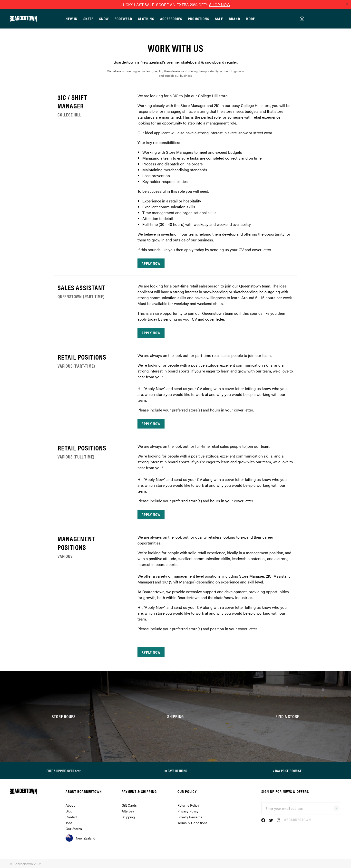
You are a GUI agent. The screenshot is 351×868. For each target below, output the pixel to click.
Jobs (69, 823)
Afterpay (128, 811)
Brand (234, 19)
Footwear (123, 19)
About (70, 805)
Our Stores (74, 829)
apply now (151, 263)
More (250, 19)
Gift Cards (129, 805)
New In (72, 19)
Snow (104, 19)
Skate (88, 19)
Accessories (171, 19)
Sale (219, 19)
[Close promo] (347, 4)
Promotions (199, 19)
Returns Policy (188, 805)
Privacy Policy (188, 811)
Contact (71, 817)
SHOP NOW (220, 5)
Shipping (128, 817)
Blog (69, 811)
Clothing (146, 19)
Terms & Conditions (192, 823)
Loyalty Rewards (190, 817)
